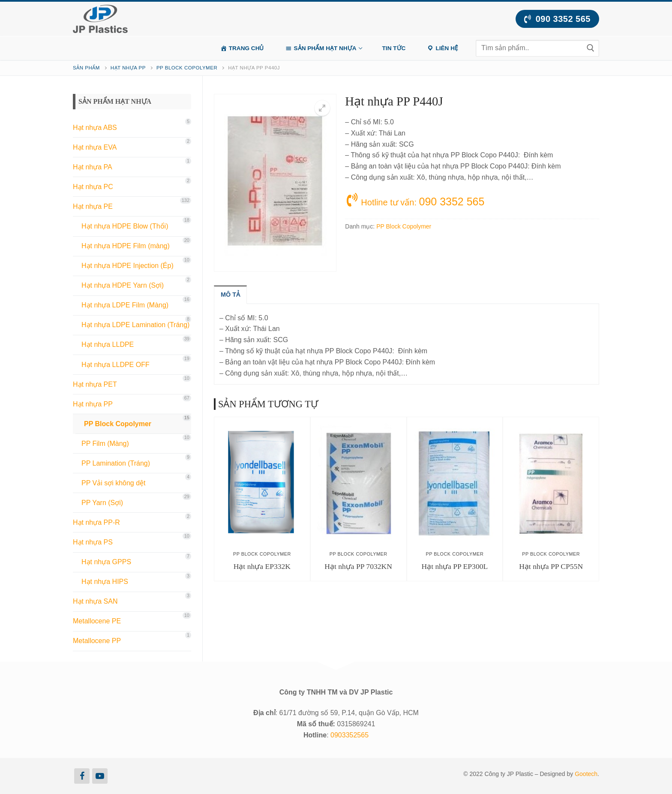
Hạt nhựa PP (128, 68)
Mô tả (230, 295)
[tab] (230, 295)
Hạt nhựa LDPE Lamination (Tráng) (135, 325)
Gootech (586, 774)
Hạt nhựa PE (93, 206)
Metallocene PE (97, 621)
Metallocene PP (97, 641)
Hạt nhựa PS (93, 542)
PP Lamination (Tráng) (116, 463)
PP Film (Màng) (105, 444)
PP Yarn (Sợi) (102, 503)
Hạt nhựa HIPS (105, 582)
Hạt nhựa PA (93, 167)
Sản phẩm (86, 68)
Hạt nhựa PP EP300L (454, 566)
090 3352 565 (557, 19)
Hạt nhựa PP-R (96, 522)
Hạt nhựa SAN (95, 601)
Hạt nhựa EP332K (262, 566)
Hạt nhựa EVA (95, 147)
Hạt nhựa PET (95, 384)
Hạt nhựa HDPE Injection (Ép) (127, 266)
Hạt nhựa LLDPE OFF (115, 365)
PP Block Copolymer (187, 68)
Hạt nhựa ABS (95, 128)
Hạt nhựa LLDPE (108, 344)
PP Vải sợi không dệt (114, 483)
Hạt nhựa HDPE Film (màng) (126, 246)
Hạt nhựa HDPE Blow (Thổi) (125, 226)
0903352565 (349, 735)
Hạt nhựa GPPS (106, 562)
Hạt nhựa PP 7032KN (358, 566)
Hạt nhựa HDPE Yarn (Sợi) (123, 285)
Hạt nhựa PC (93, 187)
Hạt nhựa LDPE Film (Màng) (125, 305)
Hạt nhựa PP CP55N (551, 566)
